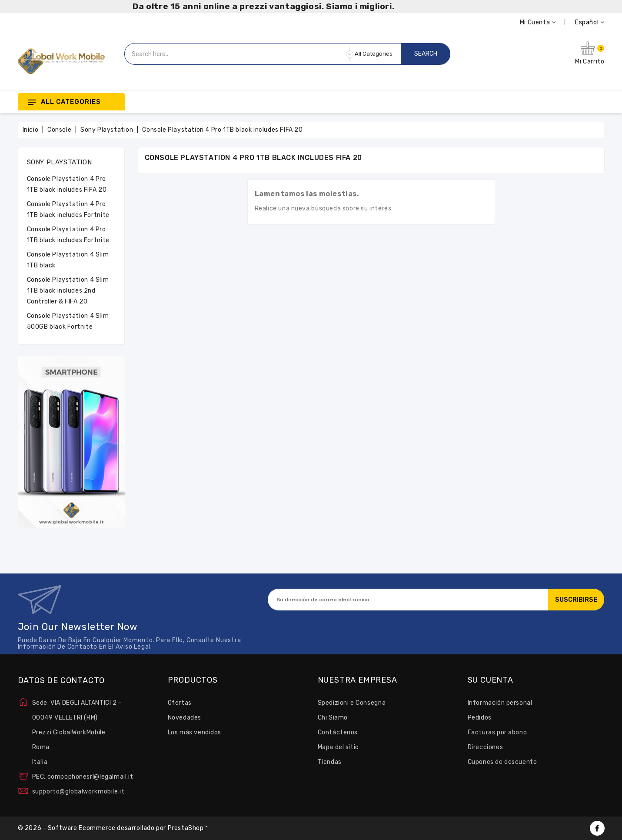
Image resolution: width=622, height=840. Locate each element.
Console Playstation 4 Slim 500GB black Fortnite (68, 321)
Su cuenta (491, 680)
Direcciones (486, 747)
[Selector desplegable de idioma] (580, 22)
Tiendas (330, 762)
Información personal (500, 703)
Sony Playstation (60, 162)
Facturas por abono (497, 732)
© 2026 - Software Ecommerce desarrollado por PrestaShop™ (113, 828)
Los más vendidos (195, 732)
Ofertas (180, 703)
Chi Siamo (333, 718)
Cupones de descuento (502, 762)
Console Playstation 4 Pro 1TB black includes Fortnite (68, 210)
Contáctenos (338, 732)
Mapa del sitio (338, 747)
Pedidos (480, 718)
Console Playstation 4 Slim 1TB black (68, 260)
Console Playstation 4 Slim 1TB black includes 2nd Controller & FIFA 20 (68, 291)
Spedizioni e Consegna (352, 703)
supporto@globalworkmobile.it (78, 792)
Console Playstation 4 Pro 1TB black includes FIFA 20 (67, 184)
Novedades (185, 718)
